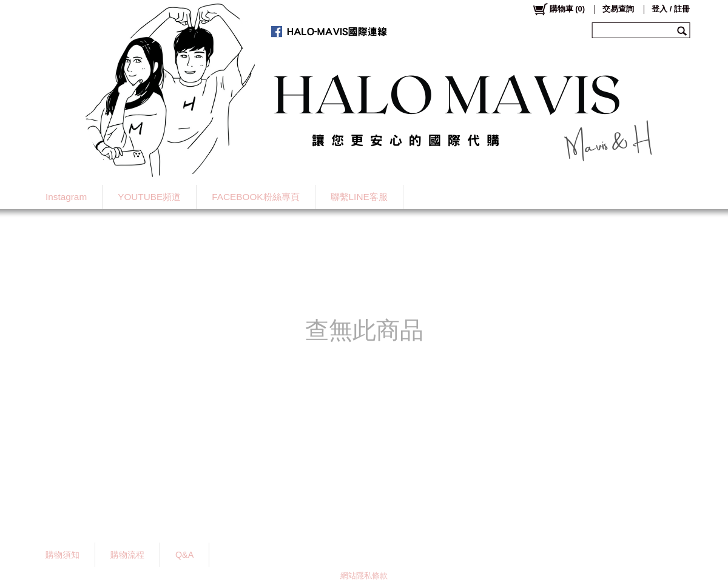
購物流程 (127, 555)
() (558, 9)
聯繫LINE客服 (359, 197)
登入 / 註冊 (671, 9)
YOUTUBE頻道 (149, 197)
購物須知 (62, 555)
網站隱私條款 (364, 576)
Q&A (184, 555)
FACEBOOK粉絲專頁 (255, 197)
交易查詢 (618, 9)
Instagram (66, 197)
